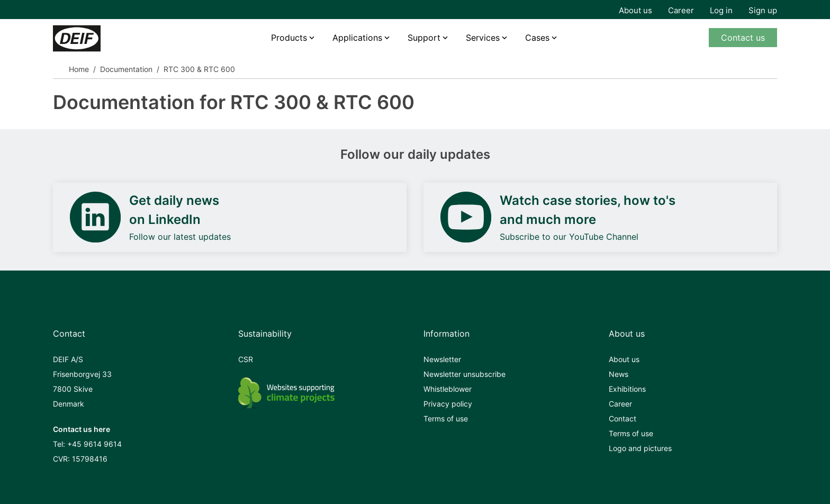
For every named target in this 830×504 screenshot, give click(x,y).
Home (79, 69)
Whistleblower (448, 389)
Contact (622, 418)
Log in (721, 10)
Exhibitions (627, 389)
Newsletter (442, 359)
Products (289, 38)
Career (681, 10)
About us (635, 10)
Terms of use (446, 418)
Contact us (743, 38)
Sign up (763, 10)
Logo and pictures (640, 448)
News (619, 374)
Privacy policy (448, 404)
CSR (246, 359)
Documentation (126, 69)
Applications (357, 38)
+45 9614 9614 (94, 444)
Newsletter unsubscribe (464, 374)
